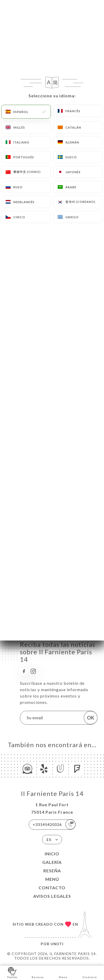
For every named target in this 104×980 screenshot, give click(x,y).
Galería (52, 862)
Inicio (52, 854)
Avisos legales (52, 896)
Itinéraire (90, 972)
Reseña (52, 871)
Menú (52, 879)
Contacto (52, 888)
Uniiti (57, 944)
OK (91, 718)
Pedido (12, 972)
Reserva (38, 972)
